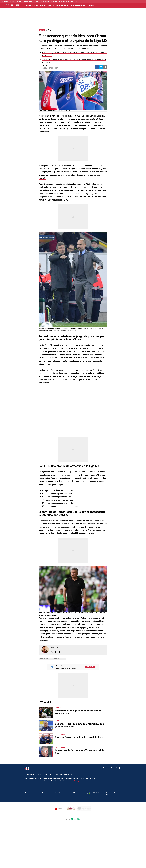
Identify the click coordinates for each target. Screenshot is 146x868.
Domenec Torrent (59, 659)
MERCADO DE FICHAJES (78, 5)
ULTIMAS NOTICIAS (32, 5)
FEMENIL (51, 5)
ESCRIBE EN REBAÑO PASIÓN (63, 775)
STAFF (40, 775)
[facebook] (103, 768)
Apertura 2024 (45, 659)
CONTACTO (48, 775)
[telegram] (116, 768)
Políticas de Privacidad (50, 793)
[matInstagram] (108, 768)
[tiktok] (120, 768)
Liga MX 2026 (53, 30)
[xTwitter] (112, 768)
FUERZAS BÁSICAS (62, 5)
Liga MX (42, 178)
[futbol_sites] (94, 793)
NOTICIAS (91, 5)
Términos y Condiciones (33, 793)
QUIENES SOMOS (31, 775)
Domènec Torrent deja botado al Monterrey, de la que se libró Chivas (80, 725)
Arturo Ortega (97, 119)
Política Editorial (64, 793)
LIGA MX (43, 5)
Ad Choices (75, 793)
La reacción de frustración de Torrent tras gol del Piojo (80, 752)
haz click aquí (75, 781)
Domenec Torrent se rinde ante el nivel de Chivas (80, 737)
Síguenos (90, 667)
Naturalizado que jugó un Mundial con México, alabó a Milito (78, 712)
